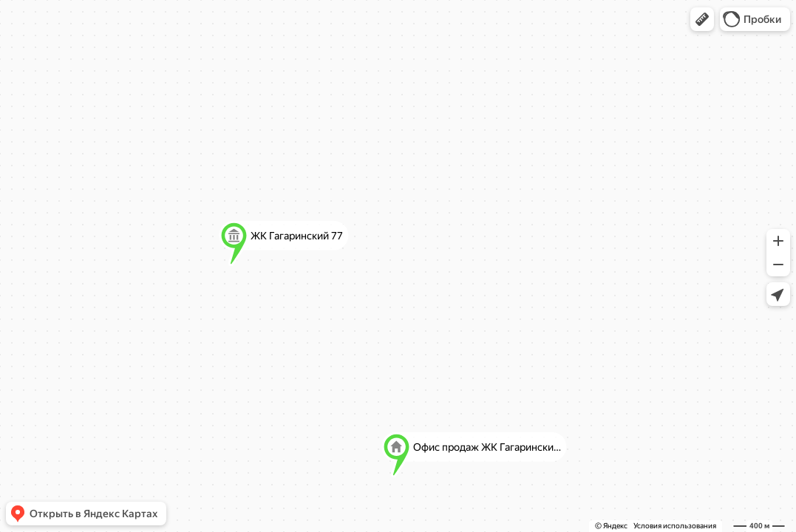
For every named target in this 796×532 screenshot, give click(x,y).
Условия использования (675, 526)
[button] (702, 19)
